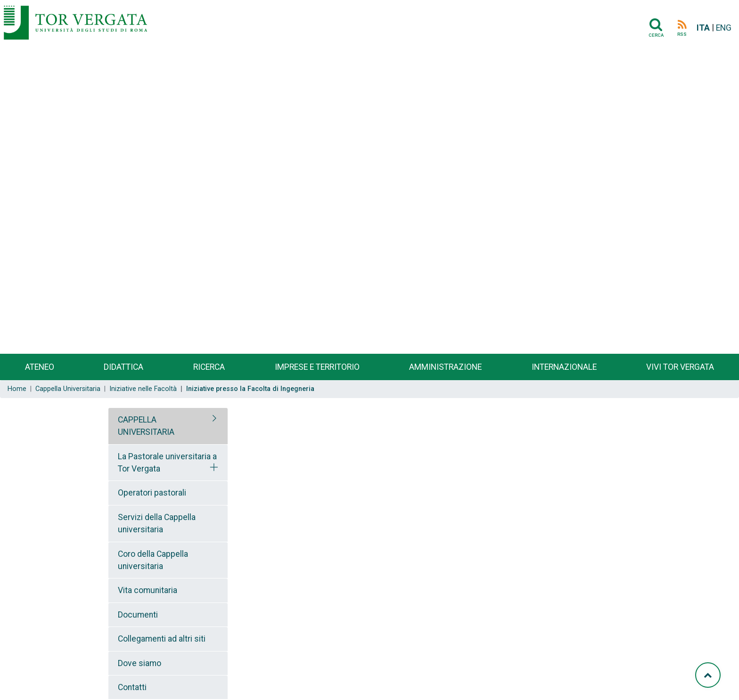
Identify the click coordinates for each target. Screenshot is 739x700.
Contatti (132, 687)
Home (17, 389)
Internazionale (564, 367)
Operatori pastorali (152, 493)
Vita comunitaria (148, 590)
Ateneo (40, 367)
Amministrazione (445, 367)
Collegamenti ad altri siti (162, 639)
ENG (724, 28)
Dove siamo (140, 663)
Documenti (138, 615)
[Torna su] (708, 675)
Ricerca (209, 367)
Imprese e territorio (317, 367)
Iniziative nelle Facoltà (143, 389)
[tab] (168, 426)
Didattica (123, 367)
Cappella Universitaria (68, 389)
